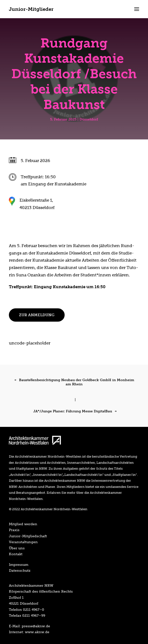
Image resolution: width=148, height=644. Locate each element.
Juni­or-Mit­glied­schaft (28, 536)
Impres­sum (19, 565)
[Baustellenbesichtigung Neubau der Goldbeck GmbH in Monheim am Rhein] (74, 388)
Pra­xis (14, 530)
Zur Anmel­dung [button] (37, 315)
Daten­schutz (20, 570)
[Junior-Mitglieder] (31, 9)
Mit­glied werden (23, 524)
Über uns (17, 548)
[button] (137, 9)
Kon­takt (16, 554)
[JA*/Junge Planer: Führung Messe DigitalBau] (74, 410)
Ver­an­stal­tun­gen (23, 542)
